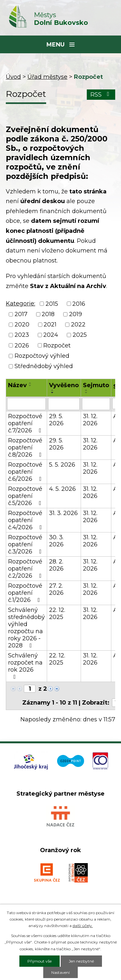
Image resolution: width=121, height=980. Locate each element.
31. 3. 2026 (63, 513)
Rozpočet (57, 346)
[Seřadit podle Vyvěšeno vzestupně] (53, 390)
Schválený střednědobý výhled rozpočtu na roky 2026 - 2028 (26, 628)
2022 (78, 325)
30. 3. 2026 (56, 541)
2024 (51, 335)
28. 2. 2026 (56, 565)
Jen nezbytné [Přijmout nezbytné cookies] (81, 961)
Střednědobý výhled (44, 366)
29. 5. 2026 (56, 420)
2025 (80, 335)
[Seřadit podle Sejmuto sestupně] (86, 393)
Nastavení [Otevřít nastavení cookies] (60, 972)
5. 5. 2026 (62, 465)
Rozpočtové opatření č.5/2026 (26, 496)
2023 (22, 335)
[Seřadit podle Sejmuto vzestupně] (86, 390)
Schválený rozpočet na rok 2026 (25, 666)
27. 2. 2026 (56, 589)
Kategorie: (20, 304)
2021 (50, 325)
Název (17, 385)
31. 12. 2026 (90, 420)
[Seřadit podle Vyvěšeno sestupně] (53, 393)
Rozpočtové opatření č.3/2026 (26, 544)
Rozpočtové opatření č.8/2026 (26, 448)
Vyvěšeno (64, 385)
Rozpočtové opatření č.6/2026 (26, 472)
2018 (48, 314)
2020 (22, 325)
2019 (76, 314)
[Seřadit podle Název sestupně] (30, 386)
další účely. (83, 926)
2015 (52, 304)
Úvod (13, 77)
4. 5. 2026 (62, 489)
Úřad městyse (47, 77)
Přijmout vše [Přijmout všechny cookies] (40, 961)
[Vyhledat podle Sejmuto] (96, 404)
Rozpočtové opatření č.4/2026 (26, 520)
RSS (101, 95)
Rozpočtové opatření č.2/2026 (26, 569)
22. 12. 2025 (57, 614)
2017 (21, 314)
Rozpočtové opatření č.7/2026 (26, 423)
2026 (22, 346)
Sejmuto (96, 385)
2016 (79, 304)
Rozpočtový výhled (42, 356)
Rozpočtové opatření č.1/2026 (25, 593)
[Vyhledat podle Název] (26, 404)
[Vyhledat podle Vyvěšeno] (64, 404)
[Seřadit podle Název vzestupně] (30, 383)
